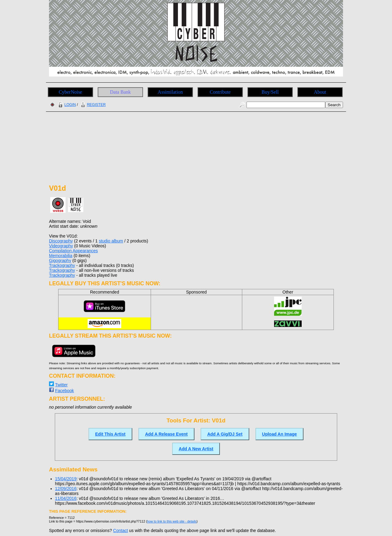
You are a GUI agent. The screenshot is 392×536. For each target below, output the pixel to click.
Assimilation (170, 92)
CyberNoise (70, 92)
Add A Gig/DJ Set (225, 434)
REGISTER (92, 105)
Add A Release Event (166, 434)
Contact (120, 530)
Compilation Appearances (73, 251)
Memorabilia (61, 256)
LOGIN (66, 105)
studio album (111, 241)
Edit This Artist (110, 434)
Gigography (60, 261)
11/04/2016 (66, 498)
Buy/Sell (270, 92)
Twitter (61, 385)
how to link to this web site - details (172, 521)
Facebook (64, 391)
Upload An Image (280, 434)
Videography (61, 246)
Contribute (220, 92)
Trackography (62, 265)
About (320, 92)
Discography (61, 241)
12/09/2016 (66, 489)
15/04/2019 (66, 479)
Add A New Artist (196, 449)
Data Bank (120, 92)
